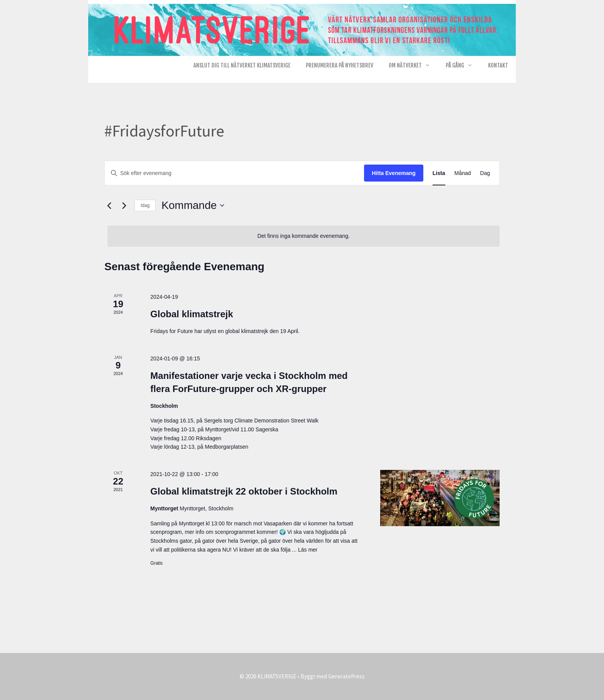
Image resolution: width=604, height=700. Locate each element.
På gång (463, 66)
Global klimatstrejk (192, 314)
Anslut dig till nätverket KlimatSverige (242, 65)
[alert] (304, 236)
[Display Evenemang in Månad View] (463, 173)
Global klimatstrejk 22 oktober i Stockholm (244, 491)
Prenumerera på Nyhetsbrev (340, 65)
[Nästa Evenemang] (124, 205)
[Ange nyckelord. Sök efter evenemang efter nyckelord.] (234, 173)
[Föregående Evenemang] (109, 205)
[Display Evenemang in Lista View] (439, 173)
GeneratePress (346, 676)
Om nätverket (413, 66)
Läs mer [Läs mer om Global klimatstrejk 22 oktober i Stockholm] (308, 550)
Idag (145, 205)
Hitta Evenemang (394, 173)
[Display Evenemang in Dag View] (485, 173)
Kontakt (498, 65)
